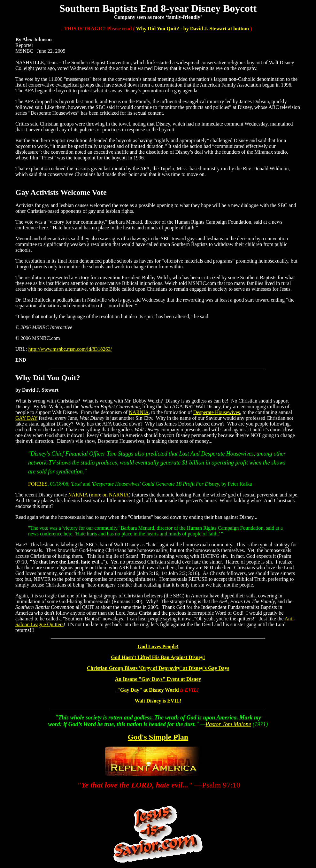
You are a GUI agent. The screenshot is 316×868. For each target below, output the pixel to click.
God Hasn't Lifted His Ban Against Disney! (158, 657)
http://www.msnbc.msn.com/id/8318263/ (70, 349)
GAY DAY (26, 418)
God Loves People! (158, 646)
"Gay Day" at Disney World (158, 690)
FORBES (38, 484)
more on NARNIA (110, 495)
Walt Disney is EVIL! (158, 701)
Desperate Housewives (217, 412)
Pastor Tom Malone (228, 724)
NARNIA (139, 412)
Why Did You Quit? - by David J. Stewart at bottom (192, 29)
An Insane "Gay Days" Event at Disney (158, 679)
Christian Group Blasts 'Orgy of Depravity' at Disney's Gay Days (158, 668)
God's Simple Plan (158, 737)
